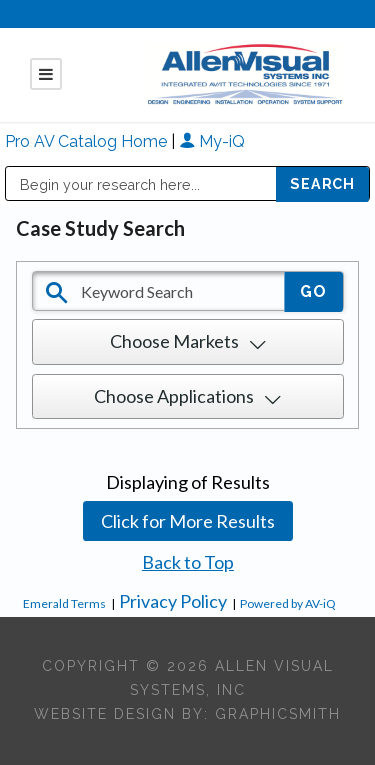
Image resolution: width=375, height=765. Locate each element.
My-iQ (212, 141)
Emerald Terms (64, 603)
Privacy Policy (173, 601)
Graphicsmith (278, 714)
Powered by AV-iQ (288, 603)
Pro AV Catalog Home (88, 141)
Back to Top (188, 562)
